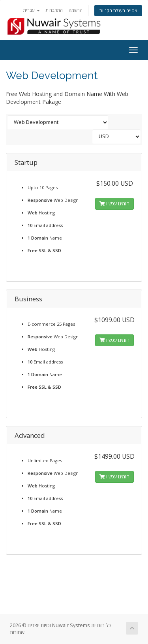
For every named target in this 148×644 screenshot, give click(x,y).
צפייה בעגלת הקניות (118, 10)
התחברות (54, 10)
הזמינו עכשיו (114, 204)
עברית (32, 10)
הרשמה (76, 10)
